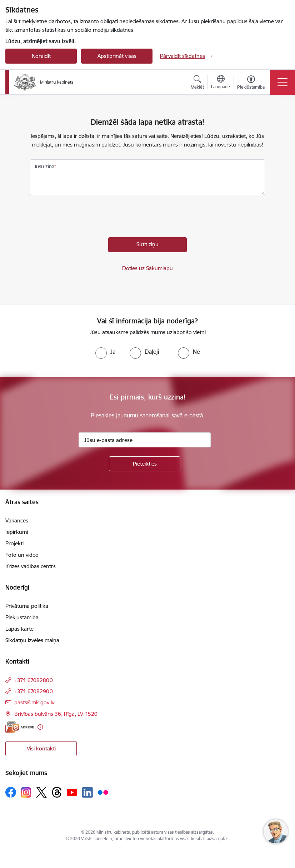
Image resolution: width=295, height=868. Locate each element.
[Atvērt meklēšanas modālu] (197, 83)
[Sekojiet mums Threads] (57, 792)
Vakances (17, 520)
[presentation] (84, 218)
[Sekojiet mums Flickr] (103, 792)
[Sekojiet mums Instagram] (26, 792)
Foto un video (22, 555)
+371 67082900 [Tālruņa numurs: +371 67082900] (34, 691)
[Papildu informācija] (40, 727)
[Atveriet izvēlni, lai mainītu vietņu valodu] (221, 83)
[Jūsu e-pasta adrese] (145, 440)
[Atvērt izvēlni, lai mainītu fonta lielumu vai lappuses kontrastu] (251, 83)
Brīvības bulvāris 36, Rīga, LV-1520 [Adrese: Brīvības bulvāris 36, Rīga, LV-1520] (56, 714)
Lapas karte (19, 629)
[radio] (105, 352)
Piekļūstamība (22, 617)
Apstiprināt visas (117, 56)
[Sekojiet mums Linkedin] (87, 793)
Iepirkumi (17, 532)
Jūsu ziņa (44, 167)
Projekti (14, 543)
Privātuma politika (27, 606)
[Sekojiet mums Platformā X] (41, 792)
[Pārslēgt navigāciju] (282, 82)
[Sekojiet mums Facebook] (11, 792)
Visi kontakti (41, 748)
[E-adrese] (20, 727)
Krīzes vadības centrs (31, 566)
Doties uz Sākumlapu (147, 268)
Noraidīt (41, 56)
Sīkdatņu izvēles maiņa (32, 640)
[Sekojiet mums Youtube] (72, 792)
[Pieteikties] (145, 464)
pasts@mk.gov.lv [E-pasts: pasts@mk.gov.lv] (34, 702)
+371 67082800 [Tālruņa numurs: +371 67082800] (34, 680)
